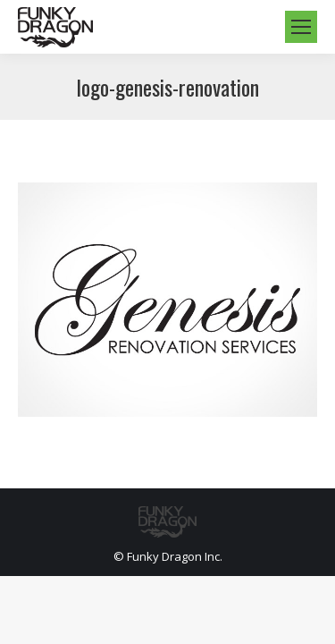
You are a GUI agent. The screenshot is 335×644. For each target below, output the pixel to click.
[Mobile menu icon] (301, 27)
